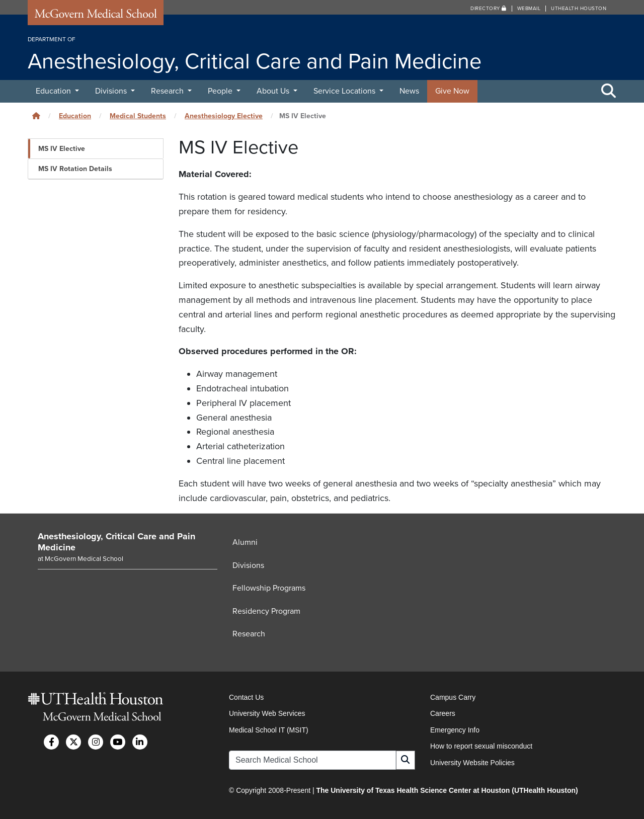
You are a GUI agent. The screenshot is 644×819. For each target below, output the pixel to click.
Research (168, 91)
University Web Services (267, 714)
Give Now (452, 91)
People (221, 91)
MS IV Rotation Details (75, 169)
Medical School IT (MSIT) (269, 730)
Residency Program (266, 611)
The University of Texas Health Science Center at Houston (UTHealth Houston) (447, 790)
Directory (489, 9)
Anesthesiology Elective (224, 116)
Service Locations (345, 91)
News (409, 91)
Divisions (112, 91)
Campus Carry (453, 697)
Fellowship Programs (269, 589)
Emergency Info (455, 730)
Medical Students (138, 116)
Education (54, 91)
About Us (274, 91)
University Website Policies (472, 763)
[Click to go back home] (36, 116)
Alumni (245, 542)
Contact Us (246, 697)
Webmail (529, 9)
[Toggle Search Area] (609, 92)
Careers (443, 714)
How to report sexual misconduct (481, 746)
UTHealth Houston (579, 9)
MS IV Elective (62, 149)
